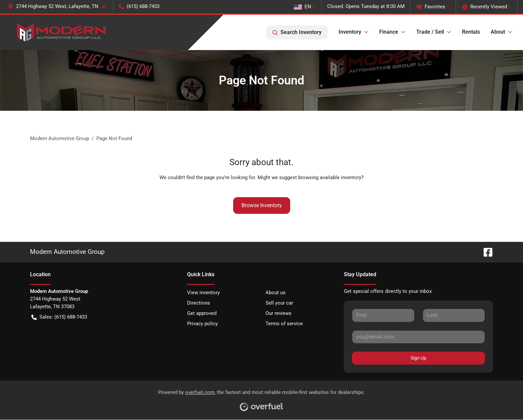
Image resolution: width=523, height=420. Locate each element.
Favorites (431, 7)
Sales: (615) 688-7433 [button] (59, 317)
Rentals (471, 32)
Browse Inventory (262, 205)
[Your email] (418, 337)
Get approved (202, 313)
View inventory (203, 293)
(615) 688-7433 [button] (139, 6)
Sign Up (418, 358)
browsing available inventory (330, 177)
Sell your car (279, 303)
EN (303, 7)
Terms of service (284, 324)
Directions (199, 303)
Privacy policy (202, 324)
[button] (59, 7)
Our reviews (279, 313)
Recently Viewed (485, 7)
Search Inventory (297, 32)
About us (276, 293)
